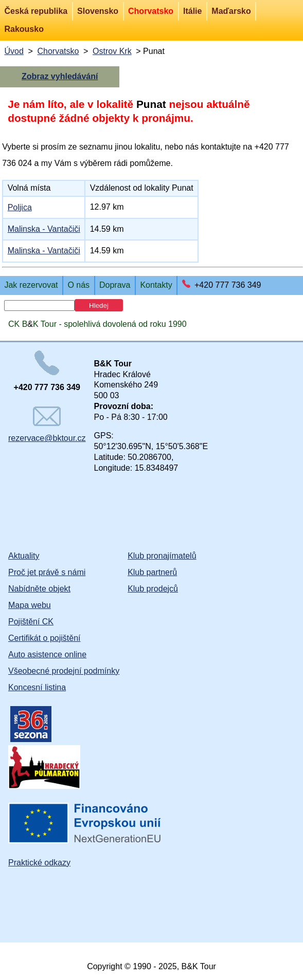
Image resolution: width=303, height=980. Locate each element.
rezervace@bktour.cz (47, 424)
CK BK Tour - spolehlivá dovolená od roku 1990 (97, 324)
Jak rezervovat (31, 285)
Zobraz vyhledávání (60, 76)
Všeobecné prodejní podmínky (64, 671)
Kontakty (156, 285)
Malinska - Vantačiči (44, 229)
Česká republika (36, 11)
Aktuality (24, 556)
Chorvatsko (151, 11)
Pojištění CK (31, 622)
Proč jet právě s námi (47, 572)
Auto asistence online (47, 654)
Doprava (115, 285)
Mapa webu (30, 605)
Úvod (14, 51)
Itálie (192, 11)
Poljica (20, 207)
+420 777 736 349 (228, 285)
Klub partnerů (152, 572)
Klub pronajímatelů (162, 556)
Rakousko (24, 29)
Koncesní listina (37, 687)
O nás (78, 285)
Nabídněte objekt (39, 589)
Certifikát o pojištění (44, 638)
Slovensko (98, 11)
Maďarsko (231, 11)
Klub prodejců (153, 589)
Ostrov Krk (112, 51)
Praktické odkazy (39, 863)
